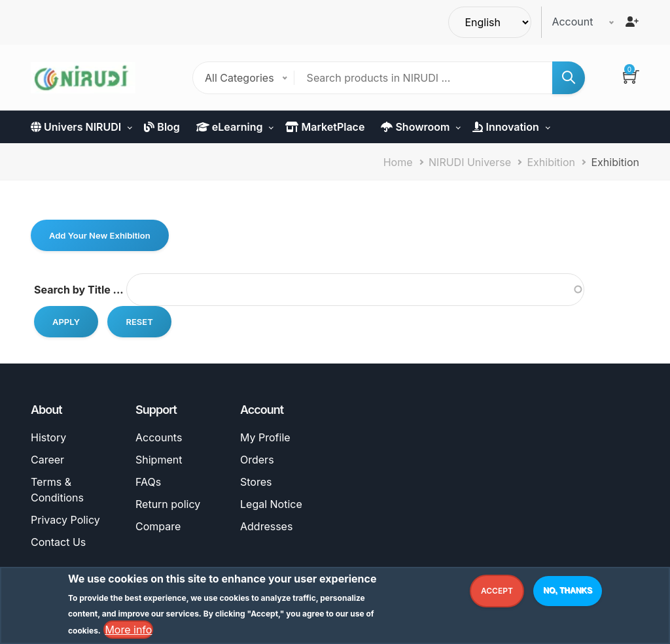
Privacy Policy (65, 520)
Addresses (266, 526)
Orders (257, 460)
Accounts (159, 437)
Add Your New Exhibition (100, 235)
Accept (497, 593)
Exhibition (551, 162)
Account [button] (572, 22)
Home (398, 162)
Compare (158, 526)
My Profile (265, 437)
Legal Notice (271, 504)
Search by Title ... (79, 290)
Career (47, 460)
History (48, 437)
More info (128, 632)
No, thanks (568, 592)
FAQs (148, 482)
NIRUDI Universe (470, 162)
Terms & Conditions (57, 490)
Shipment (159, 460)
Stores (256, 482)
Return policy (168, 504)
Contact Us (58, 542)
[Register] (632, 22)
